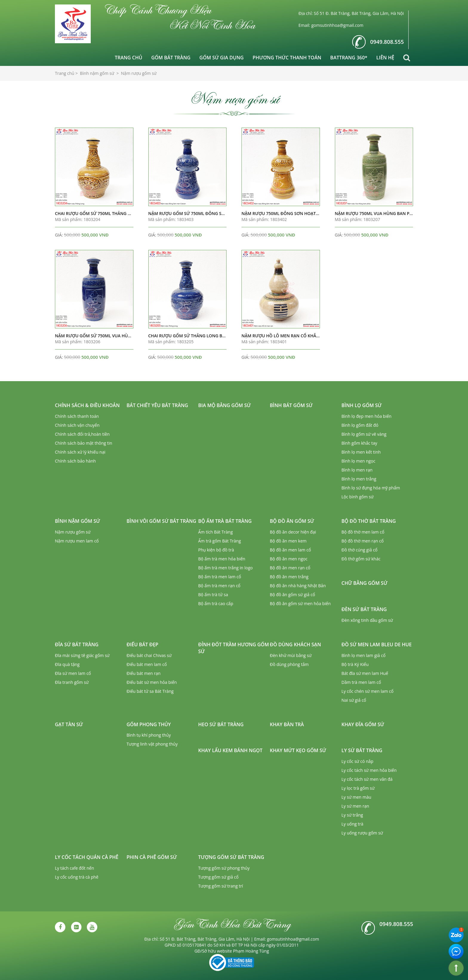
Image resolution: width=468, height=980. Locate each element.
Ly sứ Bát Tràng (362, 750)
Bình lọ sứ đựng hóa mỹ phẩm (371, 488)
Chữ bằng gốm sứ (364, 583)
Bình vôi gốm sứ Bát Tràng (161, 521)
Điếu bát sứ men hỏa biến (152, 682)
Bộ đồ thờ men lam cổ (363, 532)
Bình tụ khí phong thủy (149, 735)
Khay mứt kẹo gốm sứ (298, 750)
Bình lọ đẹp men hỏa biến (367, 416)
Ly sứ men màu (356, 797)
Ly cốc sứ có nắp (357, 761)
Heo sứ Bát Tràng (221, 724)
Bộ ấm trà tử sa (213, 595)
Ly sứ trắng (352, 815)
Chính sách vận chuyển (77, 425)
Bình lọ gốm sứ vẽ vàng (364, 434)
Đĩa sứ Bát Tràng (77, 644)
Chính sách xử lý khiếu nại (80, 452)
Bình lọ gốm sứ (362, 405)
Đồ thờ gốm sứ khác (361, 559)
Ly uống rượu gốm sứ (362, 833)
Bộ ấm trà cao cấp (216, 603)
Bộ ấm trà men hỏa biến (222, 559)
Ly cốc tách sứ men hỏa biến (369, 770)
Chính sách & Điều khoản (87, 405)
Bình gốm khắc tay (359, 443)
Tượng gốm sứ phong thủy (224, 868)
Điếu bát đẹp (142, 644)
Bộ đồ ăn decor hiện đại (293, 532)
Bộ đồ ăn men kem (288, 541)
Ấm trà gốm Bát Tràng (220, 541)
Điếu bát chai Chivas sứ (149, 655)
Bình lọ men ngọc (358, 461)
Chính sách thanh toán (77, 416)
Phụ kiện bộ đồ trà (216, 550)
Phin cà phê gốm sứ (152, 857)
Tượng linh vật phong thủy (152, 744)
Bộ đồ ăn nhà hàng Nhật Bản (298, 586)
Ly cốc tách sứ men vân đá (367, 779)
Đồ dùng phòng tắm (289, 664)
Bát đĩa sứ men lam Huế (365, 673)
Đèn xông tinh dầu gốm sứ (367, 620)
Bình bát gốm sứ (291, 405)
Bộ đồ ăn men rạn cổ (290, 568)
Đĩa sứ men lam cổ (73, 673)
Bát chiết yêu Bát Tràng (157, 405)
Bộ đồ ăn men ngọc (289, 559)
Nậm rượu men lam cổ (77, 541)
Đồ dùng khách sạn (295, 644)
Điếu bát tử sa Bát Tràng (150, 691)
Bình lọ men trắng (359, 479)
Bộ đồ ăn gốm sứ (292, 521)
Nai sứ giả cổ (354, 700)
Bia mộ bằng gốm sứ (224, 405)
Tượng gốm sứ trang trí (221, 886)
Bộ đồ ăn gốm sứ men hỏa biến (300, 603)
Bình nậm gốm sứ (77, 521)
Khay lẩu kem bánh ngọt (230, 750)
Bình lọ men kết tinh (361, 452)
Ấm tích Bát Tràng (215, 532)
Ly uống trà (352, 824)
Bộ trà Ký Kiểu (355, 664)
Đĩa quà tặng (67, 664)
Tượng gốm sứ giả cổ (218, 877)
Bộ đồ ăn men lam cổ (290, 550)
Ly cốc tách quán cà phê (87, 857)
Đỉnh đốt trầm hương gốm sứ (234, 648)
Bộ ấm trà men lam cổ (220, 577)
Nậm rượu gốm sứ (73, 532)
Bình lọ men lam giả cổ (364, 655)
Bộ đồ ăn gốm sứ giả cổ (292, 595)
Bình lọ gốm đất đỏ (360, 425)
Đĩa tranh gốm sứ (72, 682)
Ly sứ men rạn (355, 806)
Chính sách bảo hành (75, 461)
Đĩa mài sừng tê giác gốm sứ (82, 655)
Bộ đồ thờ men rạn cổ (362, 541)
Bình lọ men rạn (357, 470)
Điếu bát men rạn (144, 673)
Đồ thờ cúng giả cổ (360, 550)
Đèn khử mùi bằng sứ (291, 655)
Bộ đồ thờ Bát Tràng (369, 521)
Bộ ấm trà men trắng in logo (225, 568)
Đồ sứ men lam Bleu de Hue (377, 644)
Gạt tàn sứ (69, 724)
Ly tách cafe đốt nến (74, 868)
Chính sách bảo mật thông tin (84, 443)
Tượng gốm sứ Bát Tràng (231, 857)
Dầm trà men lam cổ (361, 682)
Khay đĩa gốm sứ (363, 724)
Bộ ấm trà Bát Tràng (225, 521)
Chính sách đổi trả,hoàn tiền (82, 434)
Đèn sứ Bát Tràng (364, 609)
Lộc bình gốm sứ (358, 497)
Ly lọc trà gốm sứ (358, 788)
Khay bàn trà (287, 724)
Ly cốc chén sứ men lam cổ (367, 691)
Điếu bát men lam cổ (147, 664)
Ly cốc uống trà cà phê (77, 877)
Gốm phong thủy (149, 724)
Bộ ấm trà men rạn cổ (219, 586)
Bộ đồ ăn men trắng (289, 577)
